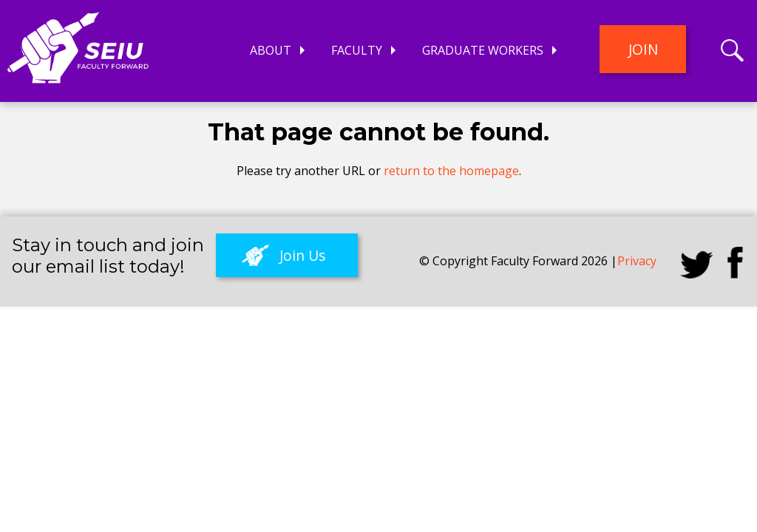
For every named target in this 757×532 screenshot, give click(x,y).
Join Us (302, 255)
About (271, 50)
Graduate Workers (483, 50)
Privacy (637, 261)
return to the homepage (451, 171)
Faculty (357, 50)
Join (643, 49)
